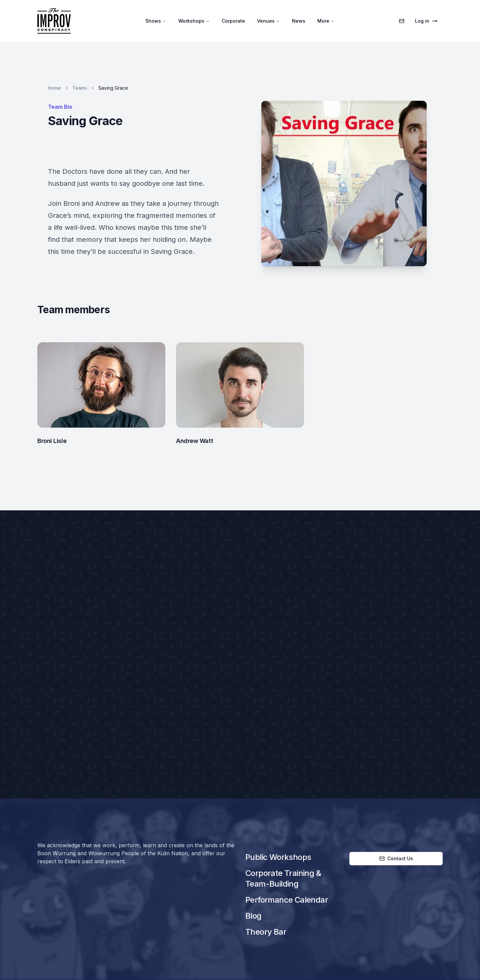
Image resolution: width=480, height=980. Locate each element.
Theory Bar (266, 932)
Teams (80, 88)
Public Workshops (278, 857)
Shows (156, 21)
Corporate (233, 21)
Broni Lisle (52, 441)
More (326, 21)
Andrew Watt (194, 441)
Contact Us (396, 858)
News (299, 21)
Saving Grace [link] (113, 88)
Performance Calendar (287, 900)
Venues (268, 21)
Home (54, 88)
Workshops (194, 21)
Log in (426, 21)
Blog (253, 916)
